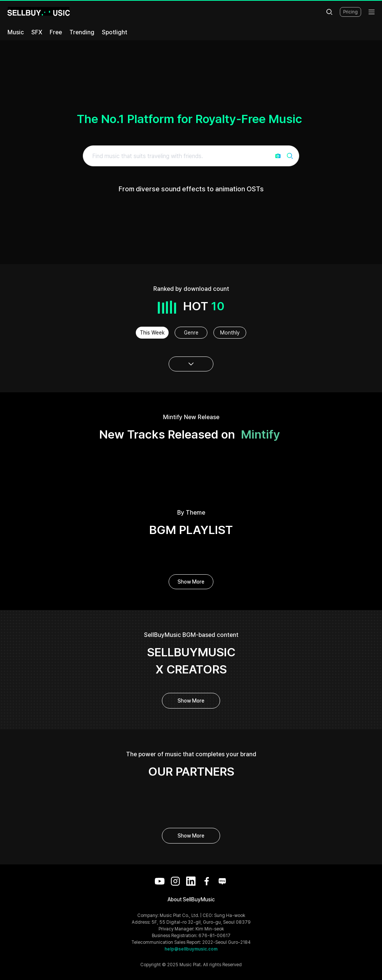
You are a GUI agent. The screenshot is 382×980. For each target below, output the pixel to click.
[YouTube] (160, 881)
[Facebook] (207, 881)
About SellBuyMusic (191, 899)
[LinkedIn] (191, 881)
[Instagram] (175, 881)
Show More (191, 582)
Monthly (230, 333)
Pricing (350, 12)
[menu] (372, 12)
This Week (152, 333)
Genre (191, 333)
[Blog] (222, 881)
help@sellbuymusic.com (191, 949)
